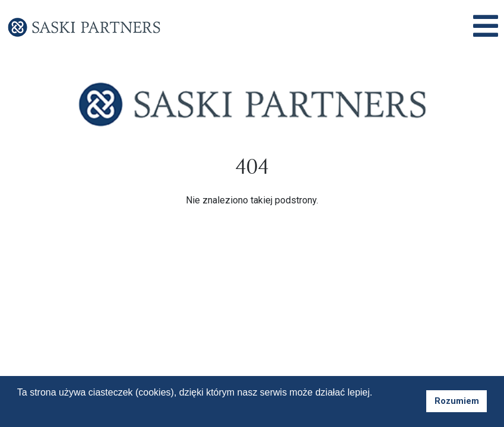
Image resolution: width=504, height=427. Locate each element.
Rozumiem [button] (457, 401)
